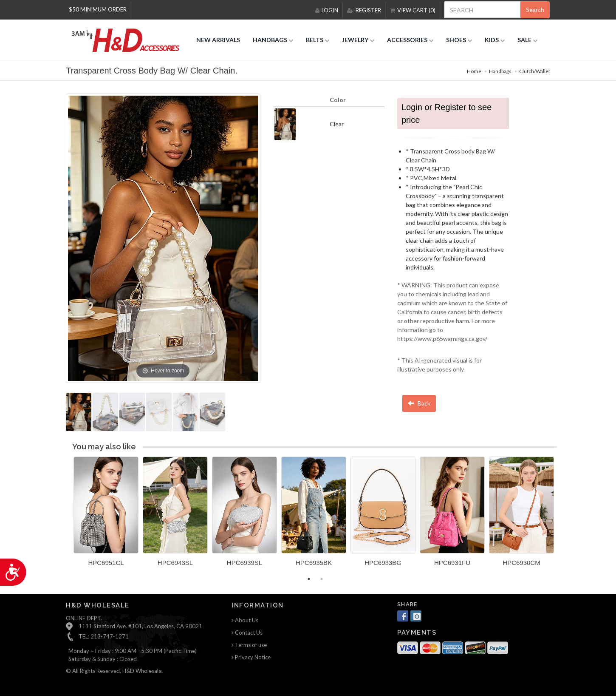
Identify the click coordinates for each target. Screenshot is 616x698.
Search (535, 10)
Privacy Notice (251, 657)
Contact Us (247, 633)
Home (474, 71)
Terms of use (249, 645)
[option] (106, 515)
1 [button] (309, 579)
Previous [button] (67, 516)
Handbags (500, 71)
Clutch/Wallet (535, 71)
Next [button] (563, 516)
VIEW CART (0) (413, 10)
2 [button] (322, 579)
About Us (245, 620)
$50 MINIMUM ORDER (98, 9)
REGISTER (364, 10)
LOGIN (327, 10)
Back (419, 403)
